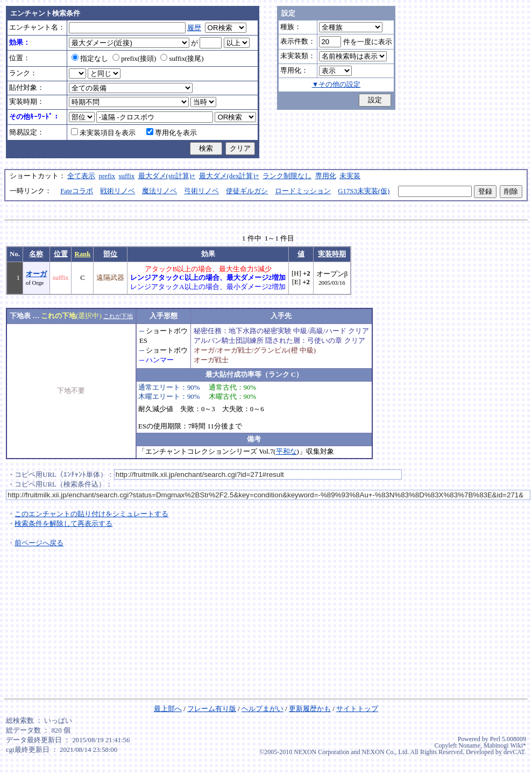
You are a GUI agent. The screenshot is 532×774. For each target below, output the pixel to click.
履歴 (194, 28)
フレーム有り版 (212, 709)
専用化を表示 (172, 133)
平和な (286, 452)
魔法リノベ (159, 191)
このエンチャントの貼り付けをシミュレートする (91, 514)
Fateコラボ (77, 191)
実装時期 (332, 254)
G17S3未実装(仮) (364, 191)
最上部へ (168, 709)
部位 (110, 254)
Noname (469, 745)
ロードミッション (303, 191)
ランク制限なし (287, 176)
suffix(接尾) (182, 59)
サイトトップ (357, 709)
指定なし (90, 59)
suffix (127, 176)
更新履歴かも (310, 709)
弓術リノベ (201, 191)
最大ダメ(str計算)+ (167, 176)
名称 (36, 254)
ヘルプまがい (263, 709)
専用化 (326, 176)
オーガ (36, 274)
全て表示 (81, 176)
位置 (61, 254)
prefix (107, 176)
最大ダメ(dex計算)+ (229, 176)
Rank (82, 254)
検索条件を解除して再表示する (63, 524)
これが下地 (118, 316)
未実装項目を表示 (103, 133)
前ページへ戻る (39, 543)
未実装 (350, 176)
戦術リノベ (118, 191)
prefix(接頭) (134, 59)
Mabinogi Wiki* (505, 745)
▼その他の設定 (336, 85)
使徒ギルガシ (247, 191)
